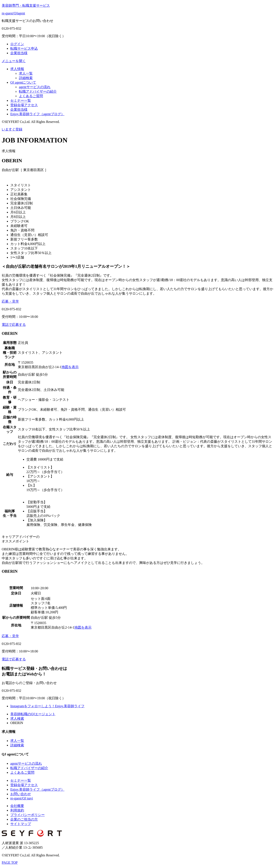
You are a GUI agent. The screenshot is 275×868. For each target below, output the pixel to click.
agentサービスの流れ (35, 87)
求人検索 (17, 719)
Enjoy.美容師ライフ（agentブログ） (37, 114)
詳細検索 (26, 78)
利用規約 (17, 810)
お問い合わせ (21, 794)
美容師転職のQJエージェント (33, 714)
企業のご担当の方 (24, 819)
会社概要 (17, 806)
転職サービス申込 (24, 48)
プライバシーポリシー (27, 815)
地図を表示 (70, 367)
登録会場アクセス (24, 105)
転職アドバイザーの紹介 (38, 91)
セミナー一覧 (21, 100)
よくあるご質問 (31, 96)
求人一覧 (26, 73)
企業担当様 (19, 53)
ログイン (17, 44)
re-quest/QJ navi (22, 798)
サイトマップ (21, 824)
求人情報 (17, 69)
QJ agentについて (23, 82)
